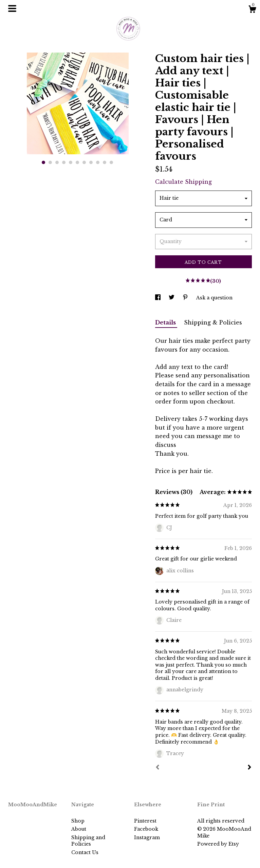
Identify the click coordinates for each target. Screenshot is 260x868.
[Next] (249, 768)
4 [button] (64, 162)
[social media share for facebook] (159, 298)
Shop (78, 821)
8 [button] (91, 162)
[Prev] (157, 768)
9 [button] (98, 162)
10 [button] (105, 162)
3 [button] (57, 162)
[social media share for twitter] (172, 298)
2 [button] (50, 162)
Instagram (147, 837)
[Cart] (252, 10)
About (79, 829)
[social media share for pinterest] (186, 298)
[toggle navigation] (12, 8)
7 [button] (84, 162)
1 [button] (43, 162)
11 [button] (111, 162)
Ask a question (214, 298)
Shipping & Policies (213, 322)
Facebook (146, 829)
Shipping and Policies (88, 841)
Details (166, 322)
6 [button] (77, 162)
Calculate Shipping (183, 182)
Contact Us (85, 852)
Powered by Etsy (218, 844)
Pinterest (145, 821)
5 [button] (71, 162)
